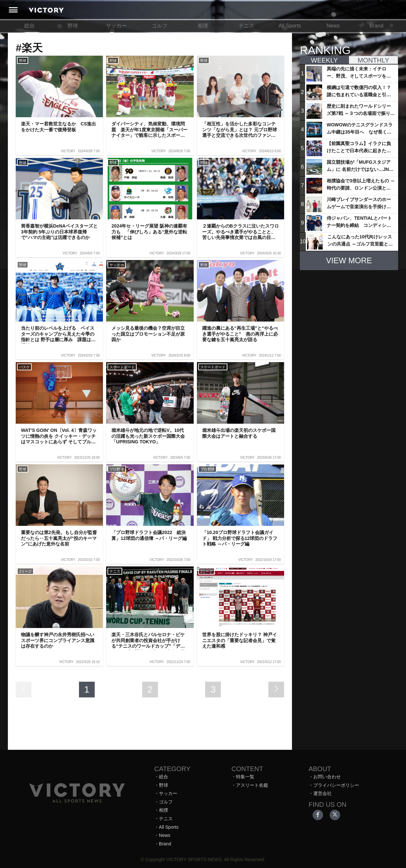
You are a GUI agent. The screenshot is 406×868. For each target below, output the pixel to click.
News (333, 26)
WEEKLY (324, 60)
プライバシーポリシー (336, 785)
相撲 (203, 26)
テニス (246, 26)
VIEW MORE (349, 260)
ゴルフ (160, 26)
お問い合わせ (327, 777)
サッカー (116, 26)
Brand (376, 26)
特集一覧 (245, 777)
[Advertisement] (349, 316)
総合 (29, 26)
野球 (73, 26)
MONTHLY (373, 60)
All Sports (290, 26)
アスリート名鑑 (252, 785)
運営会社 (322, 793)
